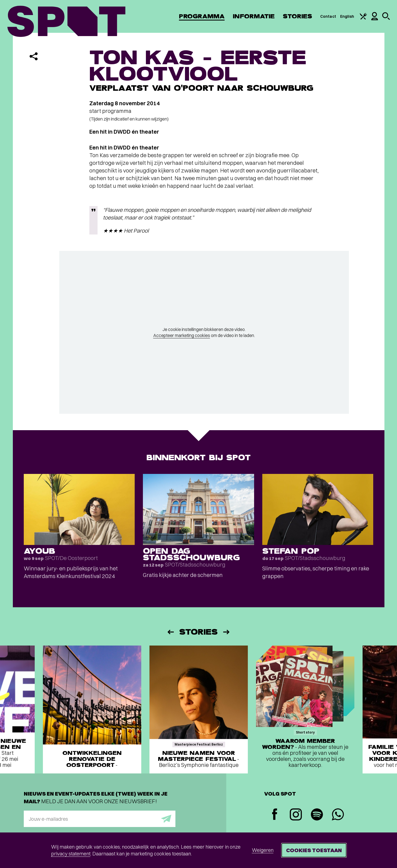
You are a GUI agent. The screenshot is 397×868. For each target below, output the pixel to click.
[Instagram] (296, 815)
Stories (297, 16)
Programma (202, 16)
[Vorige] (170, 632)
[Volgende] (227, 632)
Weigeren (263, 850)
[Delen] (34, 56)
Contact (328, 16)
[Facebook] (275, 815)
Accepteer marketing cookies (182, 335)
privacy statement (71, 854)
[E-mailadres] (100, 819)
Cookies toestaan (314, 850)
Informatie (254, 16)
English (347, 16)
